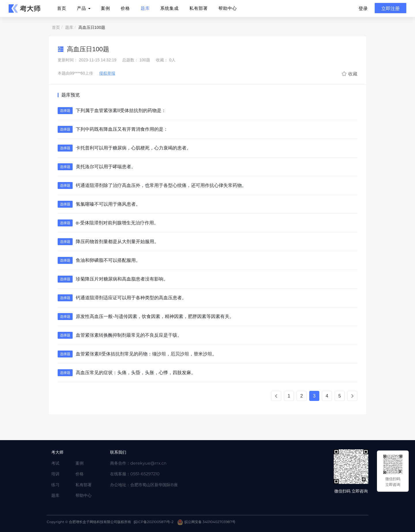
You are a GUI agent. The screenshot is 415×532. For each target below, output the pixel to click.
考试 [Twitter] (55, 463)
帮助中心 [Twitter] (84, 495)
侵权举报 (107, 73)
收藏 (350, 74)
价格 (125, 8)
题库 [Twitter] (55, 495)
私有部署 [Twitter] (84, 485)
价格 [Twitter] (80, 474)
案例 (105, 8)
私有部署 (199, 8)
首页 (62, 8)
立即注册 (391, 8)
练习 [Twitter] (55, 485)
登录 (363, 8)
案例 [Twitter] (80, 463)
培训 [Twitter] (55, 474)
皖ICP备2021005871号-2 (154, 522)
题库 (145, 8)
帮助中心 (228, 8)
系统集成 (169, 8)
